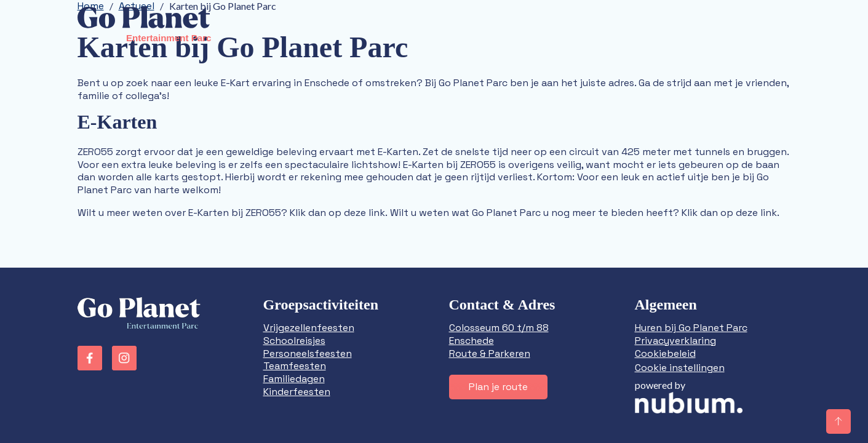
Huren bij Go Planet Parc (691, 328)
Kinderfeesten (297, 392)
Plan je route (498, 387)
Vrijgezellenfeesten (309, 328)
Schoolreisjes (294, 341)
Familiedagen (294, 379)
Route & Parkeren (490, 353)
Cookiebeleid (665, 353)
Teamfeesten (295, 366)
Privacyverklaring (675, 341)
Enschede (472, 341)
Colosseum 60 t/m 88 (499, 328)
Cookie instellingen (680, 368)
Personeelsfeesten (308, 353)
